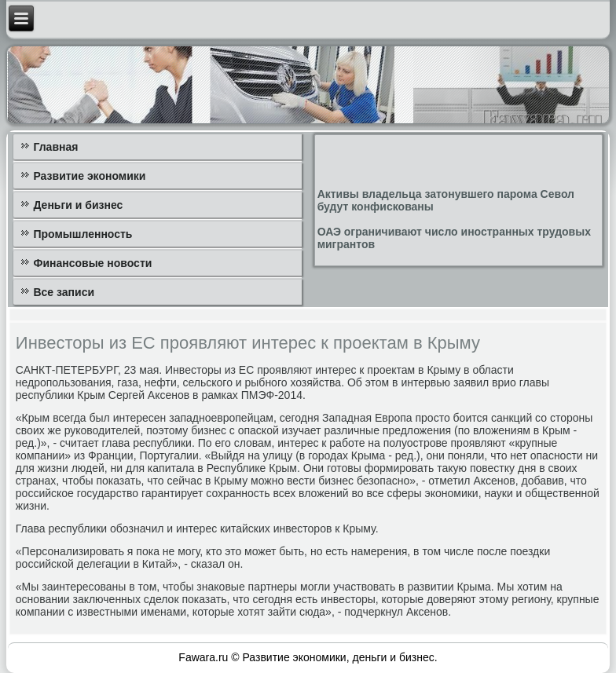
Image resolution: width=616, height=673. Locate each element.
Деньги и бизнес (78, 205)
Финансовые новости (92, 263)
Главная (55, 147)
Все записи (64, 292)
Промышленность (82, 234)
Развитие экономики (89, 176)
